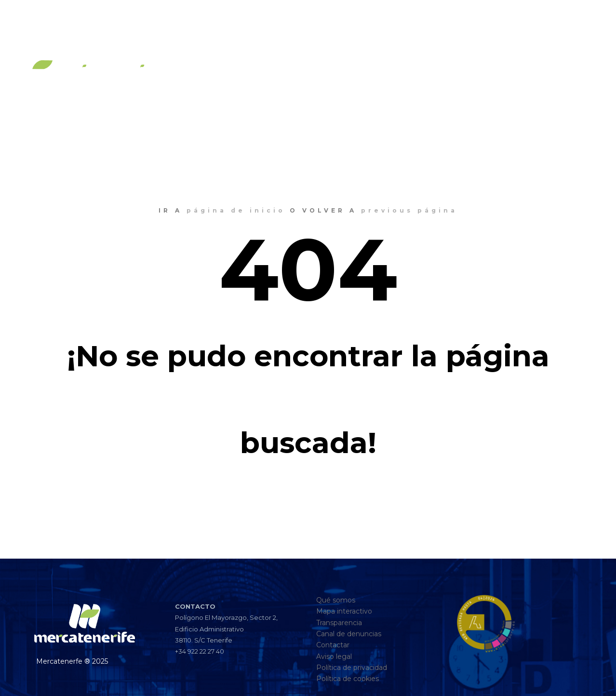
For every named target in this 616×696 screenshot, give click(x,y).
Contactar (333, 645)
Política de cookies (348, 679)
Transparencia (339, 623)
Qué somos (336, 600)
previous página (409, 210)
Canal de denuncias (349, 634)
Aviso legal (334, 656)
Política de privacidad (352, 668)
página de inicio (236, 210)
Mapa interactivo (344, 611)
